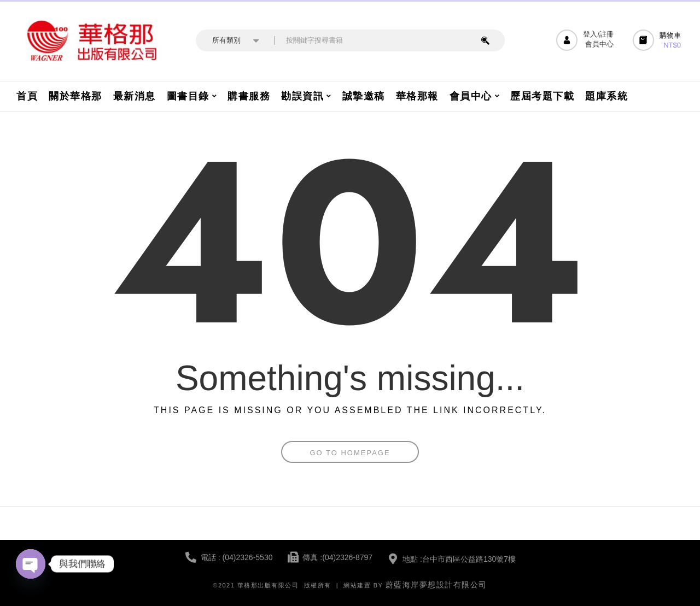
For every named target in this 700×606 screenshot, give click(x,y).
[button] (658, 40)
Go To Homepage (350, 453)
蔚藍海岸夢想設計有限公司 (436, 585)
